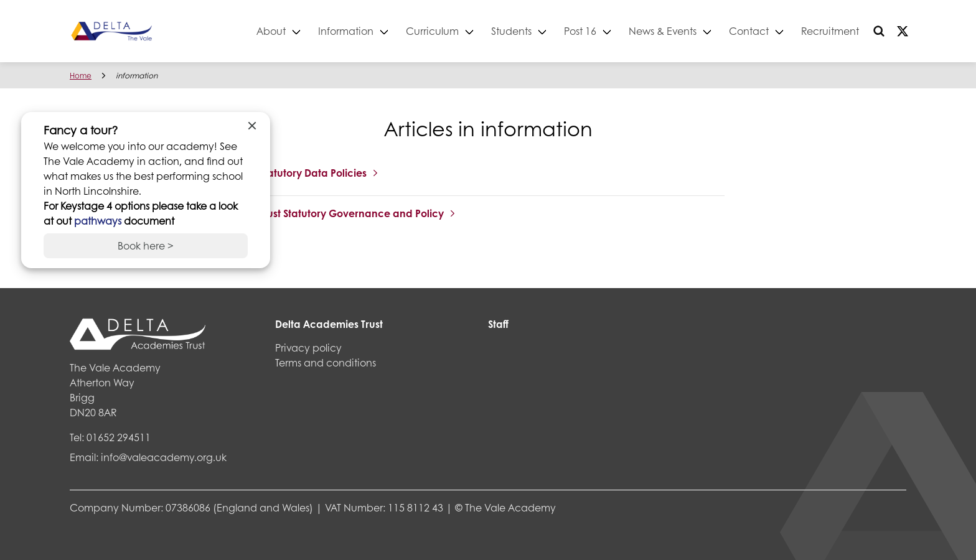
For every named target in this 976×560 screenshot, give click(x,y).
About (271, 31)
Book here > (146, 245)
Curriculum (432, 31)
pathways (99, 221)
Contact (749, 31)
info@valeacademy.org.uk (164, 457)
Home (81, 76)
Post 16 (580, 31)
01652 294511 (119, 437)
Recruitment (830, 31)
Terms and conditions (326, 362)
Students (511, 31)
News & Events (663, 31)
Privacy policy (308, 348)
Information (346, 31)
